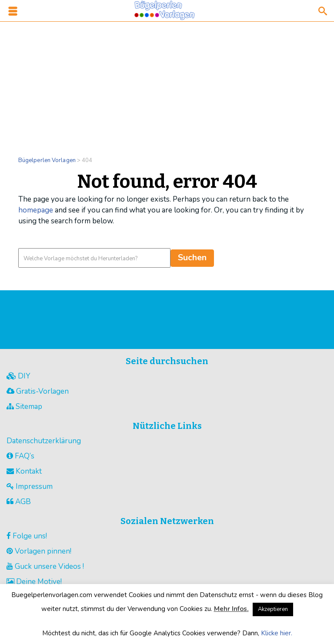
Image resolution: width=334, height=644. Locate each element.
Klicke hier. (277, 633)
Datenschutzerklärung (44, 441)
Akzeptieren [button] (273, 609)
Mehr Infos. (231, 609)
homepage (36, 210)
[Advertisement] (167, 83)
